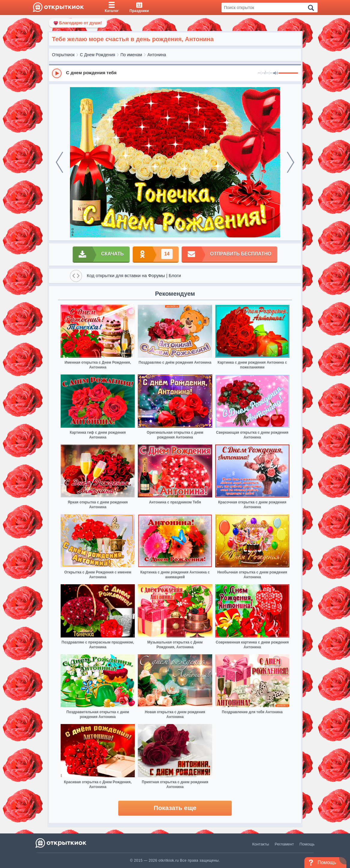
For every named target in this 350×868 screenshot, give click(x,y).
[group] (175, 73)
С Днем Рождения (97, 55)
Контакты (261, 844)
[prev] (59, 162)
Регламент (284, 844)
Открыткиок (63, 55)
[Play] (57, 73)
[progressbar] (288, 73)
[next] (291, 162)
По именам (131, 55)
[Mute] (276, 73)
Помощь (307, 844)
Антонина (157, 55)
